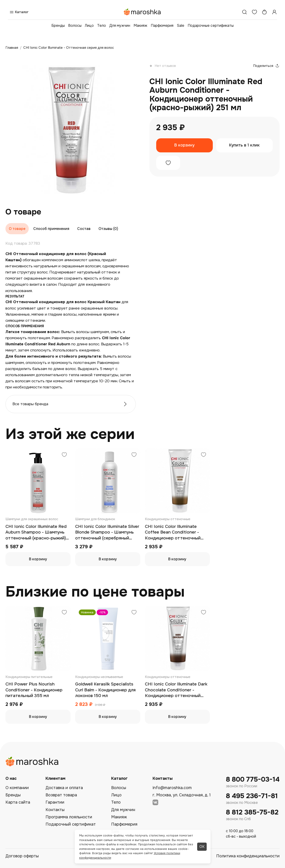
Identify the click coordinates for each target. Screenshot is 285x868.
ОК (202, 847)
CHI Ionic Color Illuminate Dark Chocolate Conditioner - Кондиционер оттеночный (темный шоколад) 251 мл (176, 690)
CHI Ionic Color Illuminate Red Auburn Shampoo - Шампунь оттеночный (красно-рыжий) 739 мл (36, 533)
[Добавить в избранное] (168, 163)
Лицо (89, 26)
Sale (181, 26)
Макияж (140, 26)
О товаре (17, 229)
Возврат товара (61, 795)
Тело (102, 26)
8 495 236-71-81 (252, 796)
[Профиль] (274, 12)
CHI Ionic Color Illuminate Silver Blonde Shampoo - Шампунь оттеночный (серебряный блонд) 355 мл (107, 533)
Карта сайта (18, 802)
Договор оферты (22, 856)
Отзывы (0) (108, 229)
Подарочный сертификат (71, 824)
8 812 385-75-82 (252, 812)
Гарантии (55, 802)
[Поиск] (244, 12)
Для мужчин (120, 26)
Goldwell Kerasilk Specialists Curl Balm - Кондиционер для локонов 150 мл (105, 690)
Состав (84, 229)
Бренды (58, 26)
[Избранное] (254, 12)
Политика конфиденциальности (248, 856)
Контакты (55, 810)
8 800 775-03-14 (253, 779)
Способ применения (51, 229)
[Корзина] (264, 12)
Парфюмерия (162, 26)
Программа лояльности (69, 817)
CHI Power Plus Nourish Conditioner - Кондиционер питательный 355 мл (34, 690)
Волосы (75, 26)
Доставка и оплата (64, 788)
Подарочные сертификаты (211, 26)
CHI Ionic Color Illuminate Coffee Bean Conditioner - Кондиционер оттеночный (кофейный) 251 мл (173, 533)
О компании (17, 788)
